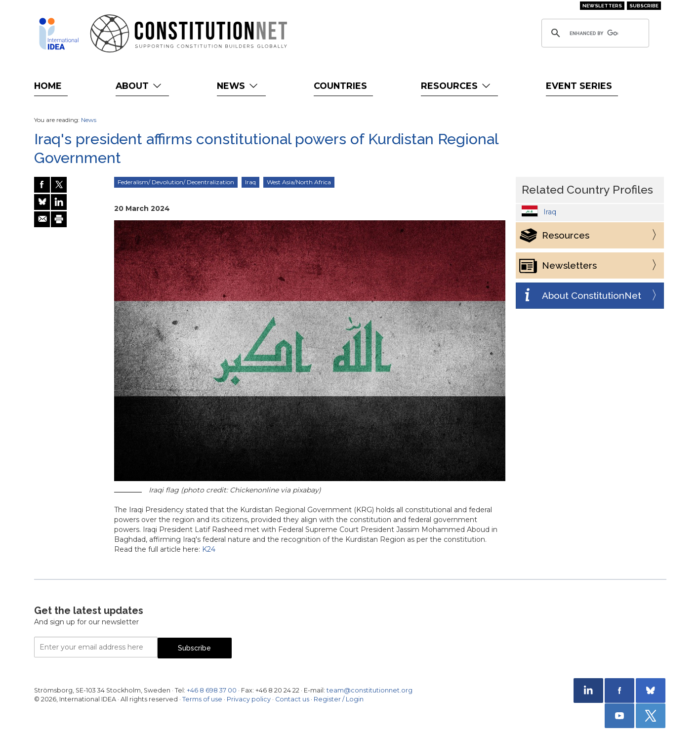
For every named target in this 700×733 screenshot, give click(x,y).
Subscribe (644, 6)
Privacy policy (249, 699)
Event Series (579, 86)
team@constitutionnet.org (370, 690)
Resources (457, 86)
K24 (209, 549)
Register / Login (339, 699)
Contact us (292, 699)
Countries (340, 86)
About (140, 86)
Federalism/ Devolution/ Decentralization (176, 182)
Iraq (250, 182)
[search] (594, 33)
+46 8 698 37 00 (212, 690)
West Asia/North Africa (299, 182)
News (238, 86)
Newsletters (602, 6)
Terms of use (202, 699)
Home (48, 86)
